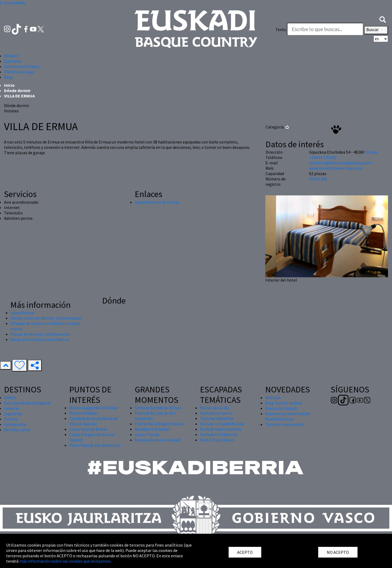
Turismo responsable (285, 424)
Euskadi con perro (216, 413)
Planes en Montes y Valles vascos (40, 334)
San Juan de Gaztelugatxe (28, 403)
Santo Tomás (147, 434)
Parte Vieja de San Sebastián (95, 445)
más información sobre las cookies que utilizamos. (65, 561)
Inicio (9, 85)
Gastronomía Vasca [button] (22, 66)
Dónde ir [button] (12, 56)
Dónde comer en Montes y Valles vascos (46, 318)
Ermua (371, 152)
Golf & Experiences (217, 440)
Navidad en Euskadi (152, 429)
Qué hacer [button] (13, 61)
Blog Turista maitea (284, 403)
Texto (281, 29)
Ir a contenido (13, 3)
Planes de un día (215, 408)
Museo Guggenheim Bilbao (94, 408)
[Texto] (325, 29)
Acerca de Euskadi (281, 408)
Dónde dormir (17, 90)
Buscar (376, 30)
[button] (383, 19)
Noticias (273, 397)
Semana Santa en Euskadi (158, 440)
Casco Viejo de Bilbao (88, 429)
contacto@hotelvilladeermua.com (341, 163)
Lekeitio (11, 408)
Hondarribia (15, 424)
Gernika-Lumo (17, 430)
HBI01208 (318, 179)
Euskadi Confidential (219, 434)
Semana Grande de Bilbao (158, 408)
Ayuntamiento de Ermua (157, 202)
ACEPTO (245, 552)
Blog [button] (8, 77)
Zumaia (11, 419)
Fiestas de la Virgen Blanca (159, 424)
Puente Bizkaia (83, 413)
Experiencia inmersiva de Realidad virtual (288, 416)
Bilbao (10, 397)
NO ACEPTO (338, 552)
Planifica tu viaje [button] (19, 72)
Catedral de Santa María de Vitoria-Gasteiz (93, 421)
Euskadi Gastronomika (221, 429)
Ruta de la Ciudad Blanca (222, 424)
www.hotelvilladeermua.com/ (336, 168)
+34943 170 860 (323, 157)
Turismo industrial (217, 418)
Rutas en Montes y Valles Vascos (40, 339)
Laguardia (13, 414)
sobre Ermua (22, 313)
